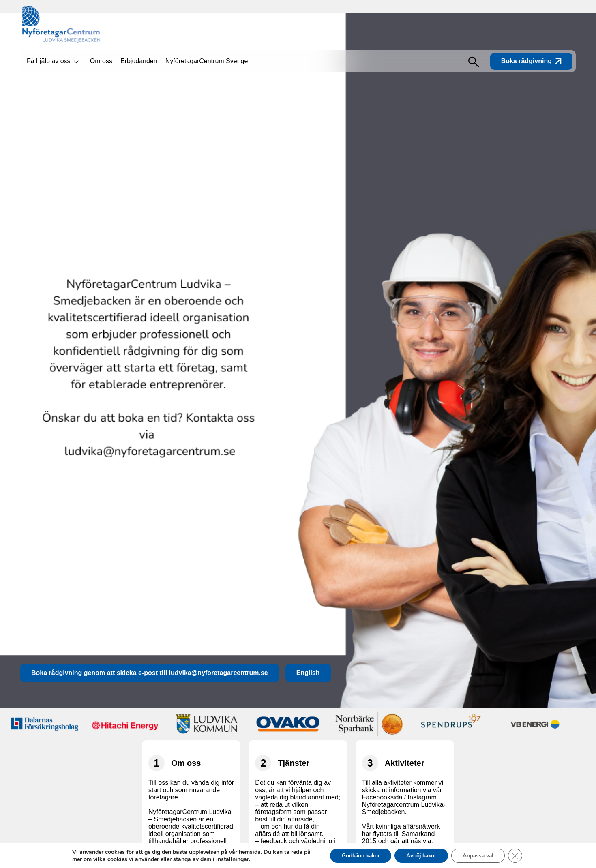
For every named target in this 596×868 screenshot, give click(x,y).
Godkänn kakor (358, 855)
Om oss (101, 61)
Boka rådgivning (531, 61)
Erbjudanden (139, 61)
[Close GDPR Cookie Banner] (519, 855)
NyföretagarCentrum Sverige (207, 61)
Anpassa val (481, 855)
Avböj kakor (421, 855)
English (308, 673)
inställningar (228, 859)
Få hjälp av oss (49, 61)
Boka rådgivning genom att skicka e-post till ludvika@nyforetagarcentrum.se (150, 673)
